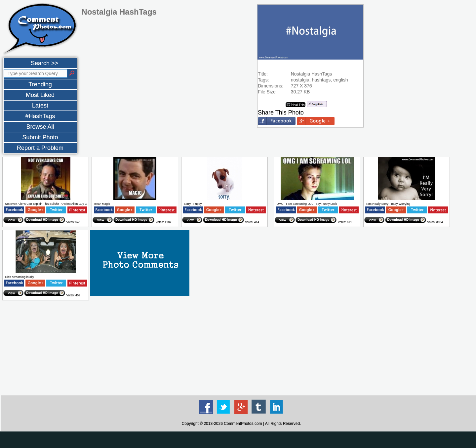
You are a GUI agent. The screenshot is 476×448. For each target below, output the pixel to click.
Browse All (40, 127)
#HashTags (40, 116)
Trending (40, 84)
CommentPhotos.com (243, 424)
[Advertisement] (241, 348)
